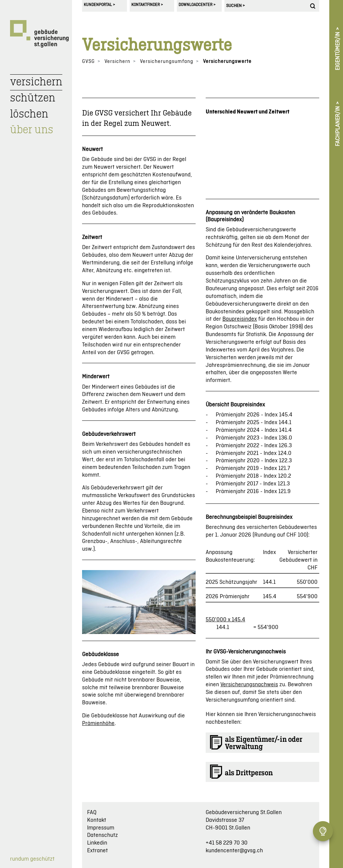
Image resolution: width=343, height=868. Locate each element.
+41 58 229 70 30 (227, 843)
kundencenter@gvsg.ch (234, 851)
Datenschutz (102, 835)
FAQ (92, 812)
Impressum (101, 828)
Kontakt (97, 820)
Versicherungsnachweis (249, 685)
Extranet (97, 851)
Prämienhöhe (98, 723)
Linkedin (97, 843)
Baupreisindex (240, 319)
